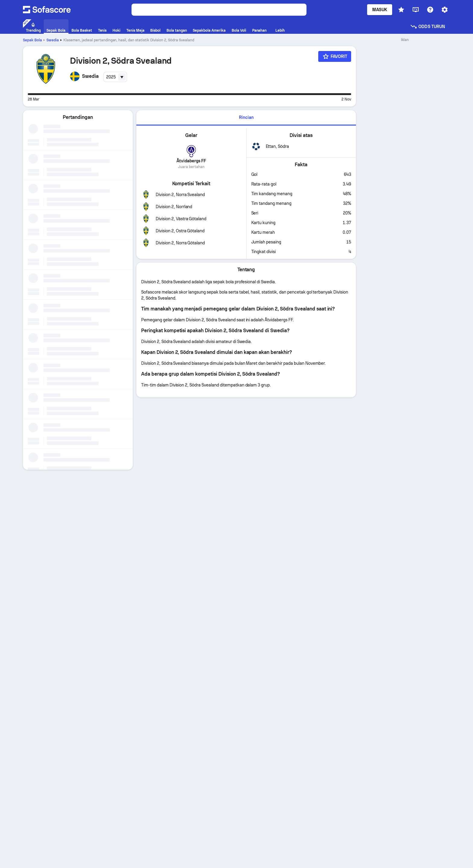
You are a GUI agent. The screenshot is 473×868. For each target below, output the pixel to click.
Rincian (246, 117)
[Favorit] (335, 56)
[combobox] (115, 77)
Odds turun (427, 27)
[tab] (246, 118)
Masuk (380, 10)
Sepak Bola (32, 40)
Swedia (53, 40)
